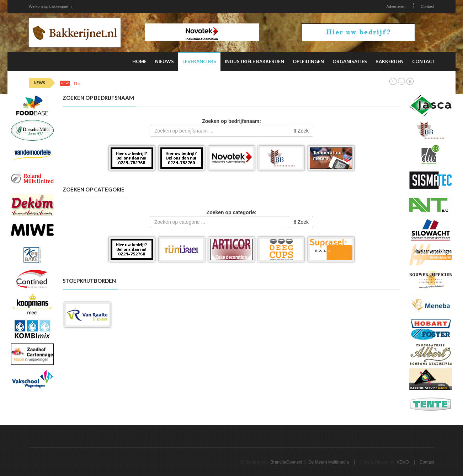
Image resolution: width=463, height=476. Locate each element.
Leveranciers (199, 61)
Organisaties (350, 61)
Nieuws (164, 61)
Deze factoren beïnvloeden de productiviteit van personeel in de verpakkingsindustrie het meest (217, 84)
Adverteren (396, 6)
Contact (427, 6)
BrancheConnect (286, 462)
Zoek (301, 131)
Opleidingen (308, 61)
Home (139, 61)
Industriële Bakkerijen (254, 61)
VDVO (403, 462)
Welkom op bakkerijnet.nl (51, 6)
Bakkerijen (390, 61)
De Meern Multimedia (329, 462)
